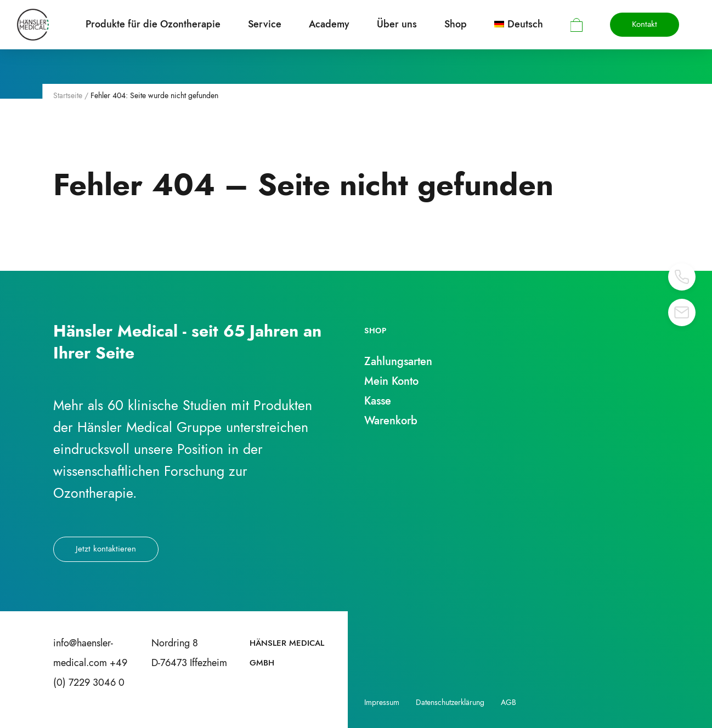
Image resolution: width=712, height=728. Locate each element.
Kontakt (645, 24)
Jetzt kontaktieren (106, 549)
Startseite (68, 95)
